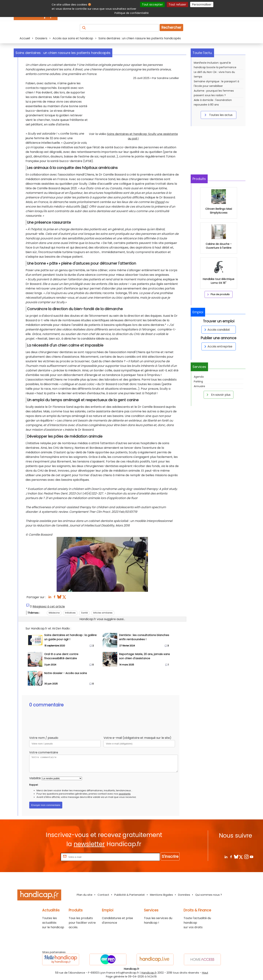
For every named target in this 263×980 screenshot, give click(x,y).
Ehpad (160, 202)
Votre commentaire (44, 752)
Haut (205, 973)
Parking (198, 381)
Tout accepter (152, 4)
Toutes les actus (218, 115)
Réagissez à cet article (49, 606)
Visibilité (35, 778)
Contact (103, 895)
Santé (84, 613)
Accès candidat (217, 330)
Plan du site (85, 895)
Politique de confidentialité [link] (132, 13)
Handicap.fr (149, 973)
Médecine (54, 613)
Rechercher (171, 28)
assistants (125, 794)
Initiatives (70, 613)
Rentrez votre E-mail (45, 857)
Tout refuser (177, 4)
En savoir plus (218, 395)
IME (84, 207)
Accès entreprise (218, 346)
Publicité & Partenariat (130, 895)
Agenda (199, 377)
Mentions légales (161, 895)
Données (184, 895)
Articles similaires (103, 613)
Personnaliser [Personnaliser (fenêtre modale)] (202, 4)
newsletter (89, 844)
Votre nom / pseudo (44, 738)
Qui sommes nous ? (209, 895)
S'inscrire (170, 856)
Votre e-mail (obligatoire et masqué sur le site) (137, 738)
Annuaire (199, 386)
